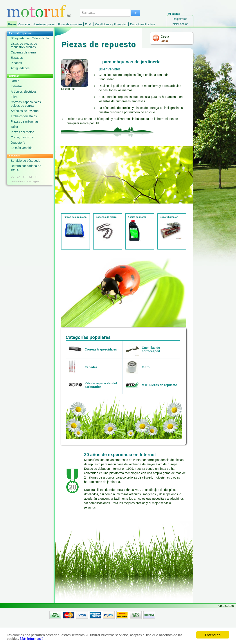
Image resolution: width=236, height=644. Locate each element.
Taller (14, 127)
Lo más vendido (22, 148)
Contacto (24, 24)
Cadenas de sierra (23, 52)
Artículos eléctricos (24, 92)
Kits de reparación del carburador (101, 385)
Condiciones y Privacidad (111, 24)
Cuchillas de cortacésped (151, 349)
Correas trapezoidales (101, 349)
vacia (164, 41)
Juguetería (18, 143)
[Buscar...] (105, 13)
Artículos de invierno (25, 111)
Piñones (16, 63)
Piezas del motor (22, 132)
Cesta (165, 37)
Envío (89, 24)
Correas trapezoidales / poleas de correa (27, 104)
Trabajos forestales (24, 116)
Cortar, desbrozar (23, 137)
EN (19, 177)
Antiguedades (20, 68)
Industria (17, 86)
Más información (33, 639)
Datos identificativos (143, 24)
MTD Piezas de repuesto (159, 385)
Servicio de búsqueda (26, 161)
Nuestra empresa (44, 24)
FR (25, 177)
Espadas (17, 58)
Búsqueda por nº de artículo (30, 38)
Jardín (15, 81)
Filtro (14, 97)
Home (12, 24)
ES (31, 177)
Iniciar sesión (180, 24)
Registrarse (180, 19)
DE (12, 177)
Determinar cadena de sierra (26, 168)
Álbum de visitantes (70, 24)
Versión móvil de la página (25, 182)
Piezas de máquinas (25, 121)
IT (36, 177)
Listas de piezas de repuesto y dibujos (24, 45)
